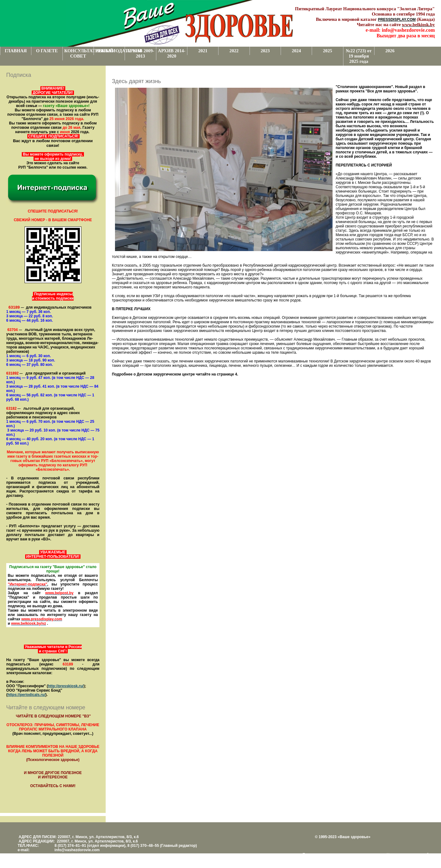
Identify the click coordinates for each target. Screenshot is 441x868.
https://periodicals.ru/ (26, 695)
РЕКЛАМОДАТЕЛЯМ (110, 51)
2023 (265, 51)
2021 (203, 51)
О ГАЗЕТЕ (47, 51)
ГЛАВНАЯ (16, 51)
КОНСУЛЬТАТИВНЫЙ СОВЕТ (79, 53)
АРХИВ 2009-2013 (140, 53)
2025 (327, 51)
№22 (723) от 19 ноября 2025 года (359, 56)
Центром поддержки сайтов (411, 855)
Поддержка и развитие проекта (329, 855)
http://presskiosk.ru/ (66, 686)
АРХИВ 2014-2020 (172, 53)
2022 (234, 51)
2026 (390, 51)
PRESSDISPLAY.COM (397, 20)
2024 (296, 51)
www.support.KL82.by (322, 859)
